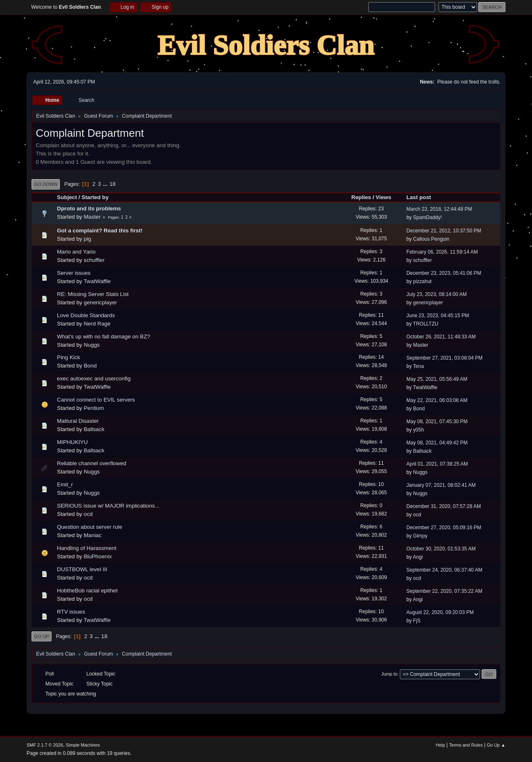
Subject (67, 197)
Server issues (74, 273)
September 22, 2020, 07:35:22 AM (445, 591)
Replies (361, 197)
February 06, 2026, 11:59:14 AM (442, 252)
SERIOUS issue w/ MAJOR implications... (108, 506)
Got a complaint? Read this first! (100, 231)
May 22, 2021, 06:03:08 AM (437, 400)
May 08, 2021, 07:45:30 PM (437, 422)
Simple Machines (83, 745)
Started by (95, 197)
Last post (422, 197)
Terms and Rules (466, 745)
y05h (419, 430)
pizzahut (422, 281)
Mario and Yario (76, 252)
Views (384, 197)
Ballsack (94, 429)
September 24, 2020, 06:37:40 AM (445, 570)
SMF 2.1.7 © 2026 (45, 745)
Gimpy (420, 536)
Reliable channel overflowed (92, 463)
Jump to (389, 674)
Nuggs (92, 345)
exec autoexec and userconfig (94, 379)
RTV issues (71, 612)
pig (87, 239)
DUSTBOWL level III (82, 569)
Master (92, 217)
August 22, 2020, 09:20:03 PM (440, 612)
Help (441, 745)
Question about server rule (90, 527)
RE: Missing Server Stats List (93, 294)
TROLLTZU (426, 324)
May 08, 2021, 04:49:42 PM (437, 443)
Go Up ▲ (496, 745)
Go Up (42, 636)
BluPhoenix (97, 556)
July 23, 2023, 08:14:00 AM (437, 294)
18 (112, 184)
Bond (90, 366)
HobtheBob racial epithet (87, 591)
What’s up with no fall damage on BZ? (103, 337)
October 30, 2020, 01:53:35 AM (441, 549)
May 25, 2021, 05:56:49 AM (437, 379)
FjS (417, 621)
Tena (419, 366)
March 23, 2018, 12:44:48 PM (439, 209)
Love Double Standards (86, 315)
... (106, 184)
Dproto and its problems (89, 208)
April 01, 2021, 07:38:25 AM (437, 464)
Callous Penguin (431, 239)
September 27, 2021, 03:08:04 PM (445, 358)
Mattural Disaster (78, 421)
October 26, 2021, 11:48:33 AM (441, 337)
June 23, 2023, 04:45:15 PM (438, 316)
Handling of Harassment (87, 548)
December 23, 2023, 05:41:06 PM (444, 273)
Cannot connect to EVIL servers (96, 400)
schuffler (94, 260)
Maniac (92, 535)
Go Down (46, 184)
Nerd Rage (97, 324)
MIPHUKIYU (72, 442)
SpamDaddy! (427, 217)
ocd (88, 514)
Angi (418, 557)
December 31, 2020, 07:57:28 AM (444, 506)
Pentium (94, 408)
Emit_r (65, 485)
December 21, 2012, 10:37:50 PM (444, 231)
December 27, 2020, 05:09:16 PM (444, 528)
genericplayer (100, 302)
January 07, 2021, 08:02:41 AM (441, 485)
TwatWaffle (97, 281)
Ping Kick (69, 357)
